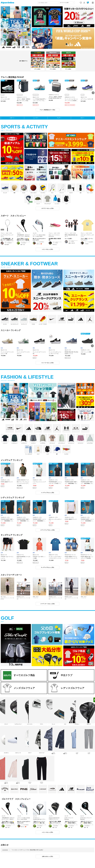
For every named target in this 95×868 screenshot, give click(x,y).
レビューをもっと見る (47, 249)
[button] (93, 93)
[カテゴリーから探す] (67, 3)
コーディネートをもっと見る (48, 604)
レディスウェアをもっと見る (48, 530)
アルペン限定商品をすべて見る (47, 110)
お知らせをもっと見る (47, 856)
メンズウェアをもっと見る (47, 493)
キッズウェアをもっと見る (47, 567)
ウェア (59, 118)
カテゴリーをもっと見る (47, 208)
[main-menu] (93, 3)
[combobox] (48, 3)
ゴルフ (82, 118)
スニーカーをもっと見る (47, 363)
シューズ (35, 118)
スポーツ (12, 118)
